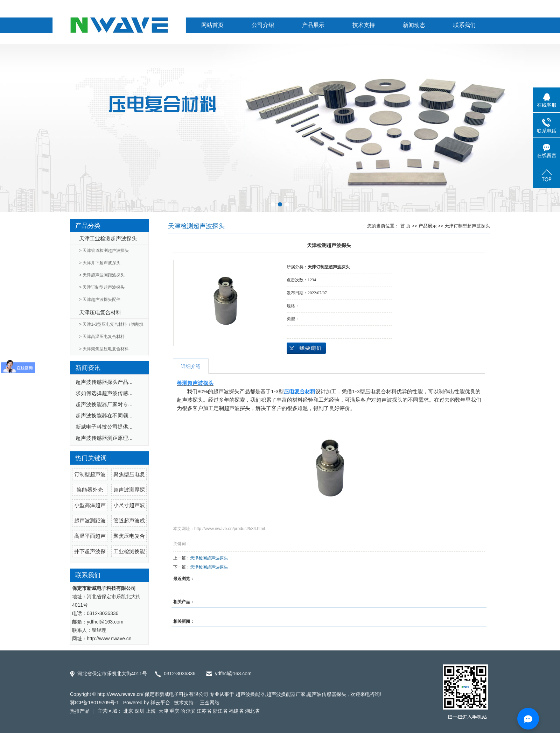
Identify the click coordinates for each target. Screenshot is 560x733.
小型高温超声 (90, 505)
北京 (128, 711)
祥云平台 (160, 703)
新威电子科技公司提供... (104, 427)
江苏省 (204, 711)
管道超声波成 (129, 520)
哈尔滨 (188, 711)
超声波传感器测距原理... (104, 438)
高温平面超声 (90, 536)
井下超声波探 (90, 551)
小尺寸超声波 (129, 505)
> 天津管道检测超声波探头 (104, 251)
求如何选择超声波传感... (104, 393)
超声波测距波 (90, 520)
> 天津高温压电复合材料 (102, 337)
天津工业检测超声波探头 (108, 238)
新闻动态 (414, 25)
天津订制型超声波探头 (467, 226)
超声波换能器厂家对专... (104, 404)
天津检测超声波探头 (209, 558)
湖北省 (252, 711)
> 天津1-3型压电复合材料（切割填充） (111, 326)
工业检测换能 (129, 551)
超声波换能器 (250, 694)
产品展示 (313, 25)
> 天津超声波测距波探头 (102, 275)
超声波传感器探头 (327, 694)
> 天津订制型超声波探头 (102, 287)
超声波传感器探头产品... (104, 382)
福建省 (236, 711)
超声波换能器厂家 (286, 694)
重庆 (174, 711)
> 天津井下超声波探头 (100, 263)
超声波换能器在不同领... (104, 415)
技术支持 (364, 25)
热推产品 (80, 711)
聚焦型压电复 (129, 474)
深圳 (140, 711)
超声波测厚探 (129, 490)
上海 (152, 711)
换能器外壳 (90, 490)
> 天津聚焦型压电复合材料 (104, 349)
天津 (163, 711)
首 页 (406, 226)
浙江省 (220, 711)
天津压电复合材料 (100, 312)
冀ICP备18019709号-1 (94, 703)
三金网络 (210, 703)
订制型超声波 (90, 474)
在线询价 (306, 348)
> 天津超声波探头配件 (100, 299)
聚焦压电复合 (129, 536)
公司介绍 (263, 25)
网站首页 (212, 25)
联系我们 (464, 25)
